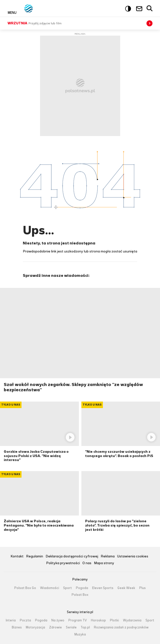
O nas (87, 563)
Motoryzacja (35, 627)
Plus (142, 588)
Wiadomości (50, 588)
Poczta (25, 620)
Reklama (108, 557)
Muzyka (80, 634)
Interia (11, 620)
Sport (67, 588)
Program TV (78, 620)
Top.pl (85, 627)
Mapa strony (104, 563)
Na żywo (58, 620)
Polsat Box (80, 595)
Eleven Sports (103, 588)
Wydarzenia (132, 620)
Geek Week (126, 588)
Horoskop (98, 620)
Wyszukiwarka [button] (150, 9)
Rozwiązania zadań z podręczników (121, 627)
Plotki (114, 620)
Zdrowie (55, 627)
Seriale (71, 627)
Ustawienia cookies (133, 557)
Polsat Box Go (25, 588)
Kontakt (17, 557)
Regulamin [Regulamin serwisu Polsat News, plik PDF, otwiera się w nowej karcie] (35, 557)
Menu (12, 13)
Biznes (17, 627)
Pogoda (82, 588)
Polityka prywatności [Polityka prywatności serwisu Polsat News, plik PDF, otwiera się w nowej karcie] (63, 563)
